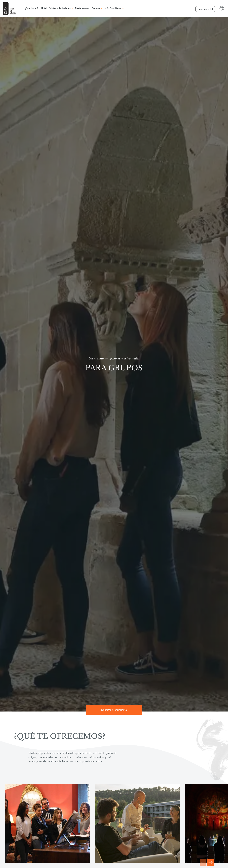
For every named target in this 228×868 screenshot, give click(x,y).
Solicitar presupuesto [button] (114, 710)
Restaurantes (82, 8)
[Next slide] (211, 862)
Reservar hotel (204, 8)
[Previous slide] (203, 862)
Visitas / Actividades (60, 8)
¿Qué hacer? (31, 8)
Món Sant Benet (113, 8)
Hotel (44, 8)
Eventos (96, 8)
